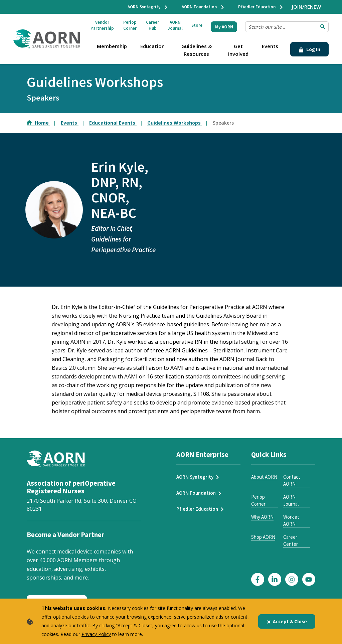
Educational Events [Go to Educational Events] (113, 123)
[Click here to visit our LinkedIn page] (275, 579)
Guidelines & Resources (197, 50)
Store (197, 25)
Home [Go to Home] (38, 123)
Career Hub (152, 25)
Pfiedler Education (261, 7)
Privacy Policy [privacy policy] (96, 634)
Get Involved (238, 50)
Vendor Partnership (102, 25)
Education (152, 46)
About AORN (264, 477)
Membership (112, 46)
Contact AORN (292, 480)
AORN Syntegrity (148, 7)
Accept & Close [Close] (287, 621)
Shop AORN (263, 537)
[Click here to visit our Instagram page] (292, 579)
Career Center (291, 540)
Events (270, 46)
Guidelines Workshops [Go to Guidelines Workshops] (175, 123)
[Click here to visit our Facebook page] (258, 579)
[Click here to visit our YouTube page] (309, 579)
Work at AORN (291, 520)
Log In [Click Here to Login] (309, 49)
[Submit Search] (323, 27)
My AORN (224, 27)
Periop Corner (130, 25)
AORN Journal (175, 25)
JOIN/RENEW (306, 7)
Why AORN (262, 517)
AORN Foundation (203, 7)
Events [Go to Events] (70, 123)
